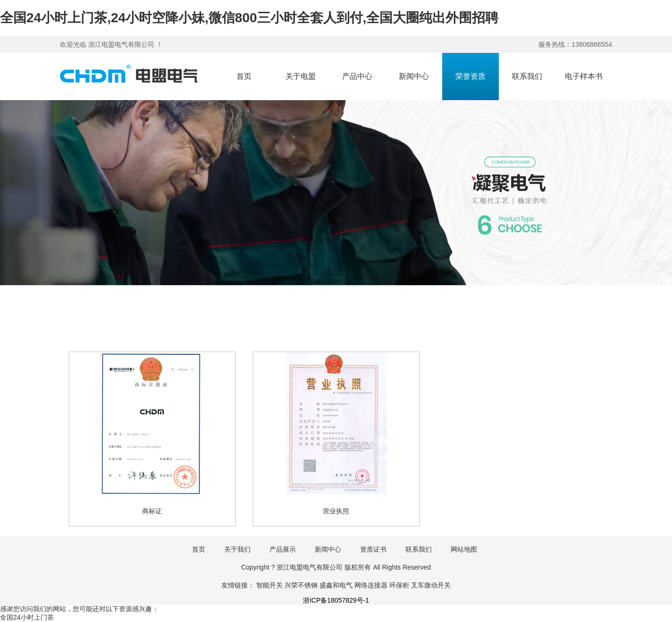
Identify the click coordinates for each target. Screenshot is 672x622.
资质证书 (373, 549)
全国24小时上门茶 (27, 617)
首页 (244, 76)
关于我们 (237, 549)
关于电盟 (301, 76)
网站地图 (464, 549)
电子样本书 (584, 76)
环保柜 (399, 585)
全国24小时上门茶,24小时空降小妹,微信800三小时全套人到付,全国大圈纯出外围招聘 (249, 18)
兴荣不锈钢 (301, 585)
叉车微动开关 (431, 585)
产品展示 (283, 549)
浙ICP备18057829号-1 (336, 600)
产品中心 (357, 76)
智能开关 (269, 585)
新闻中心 (414, 76)
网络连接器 (371, 585)
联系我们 (527, 76)
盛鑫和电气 (336, 585)
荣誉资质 (470, 76)
